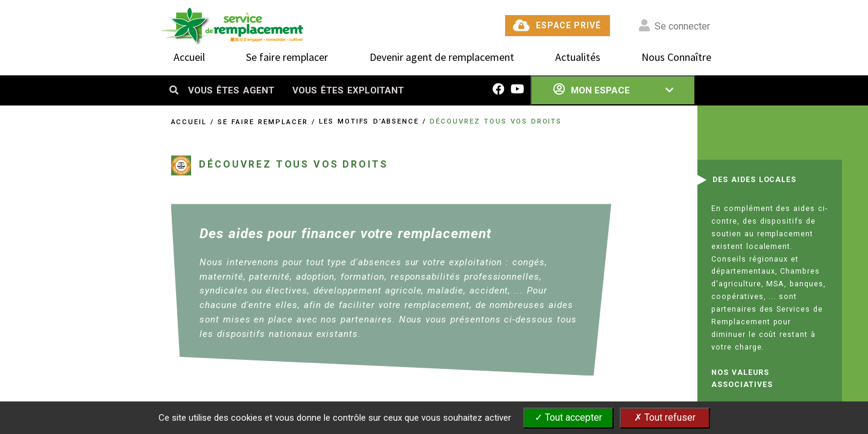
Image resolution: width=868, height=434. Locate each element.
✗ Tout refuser (665, 417)
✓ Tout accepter (568, 417)
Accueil (189, 57)
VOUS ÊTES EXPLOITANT (348, 90)
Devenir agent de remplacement (442, 57)
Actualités (578, 57)
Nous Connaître (676, 57)
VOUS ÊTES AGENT (231, 90)
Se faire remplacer (287, 57)
